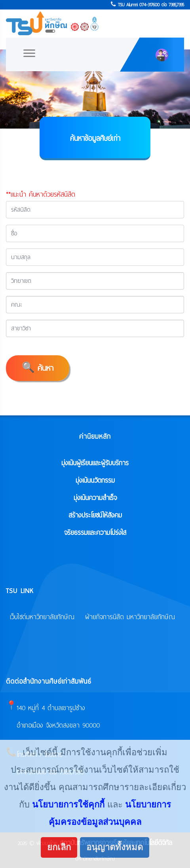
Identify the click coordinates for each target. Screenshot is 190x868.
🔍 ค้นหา (38, 368)
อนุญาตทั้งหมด (115, 847)
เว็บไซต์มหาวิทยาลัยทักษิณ (42, 617)
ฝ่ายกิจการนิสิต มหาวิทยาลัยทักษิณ (130, 617)
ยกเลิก (59, 847)
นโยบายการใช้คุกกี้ (68, 805)
